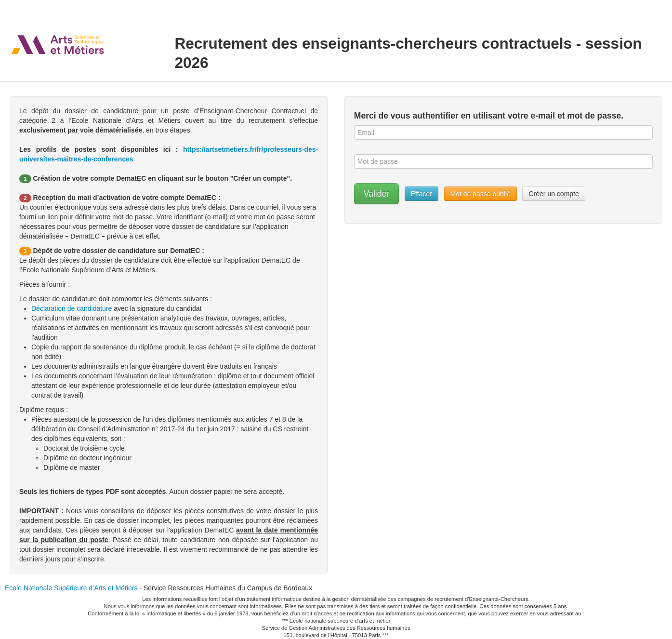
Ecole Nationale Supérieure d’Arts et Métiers (71, 588)
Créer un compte (553, 194)
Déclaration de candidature (72, 308)
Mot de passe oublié (481, 194)
